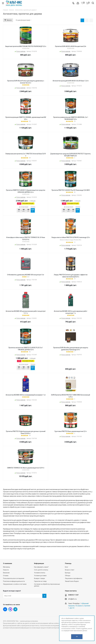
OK (77, 637)
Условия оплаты (40, 573)
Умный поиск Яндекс (72, 581)
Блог (67, 567)
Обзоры (68, 576)
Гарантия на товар (40, 581)
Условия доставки (40, 576)
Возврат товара (39, 578)
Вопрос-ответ (70, 570)
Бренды (68, 573)
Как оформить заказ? (41, 567)
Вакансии (6, 573)
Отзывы (6, 576)
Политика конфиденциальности (14, 581)
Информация (39, 563)
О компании (8, 563)
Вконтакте (5, 609)
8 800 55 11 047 (73, 595)
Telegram (15, 609)
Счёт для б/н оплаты (41, 570)
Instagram (10, 609)
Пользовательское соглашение (14, 578)
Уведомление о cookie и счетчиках (15, 584)
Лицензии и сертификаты (74, 578)
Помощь (68, 563)
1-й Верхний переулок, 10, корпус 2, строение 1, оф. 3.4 (79, 606)
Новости (6, 570)
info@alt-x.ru (72, 599)
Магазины (6, 567)
